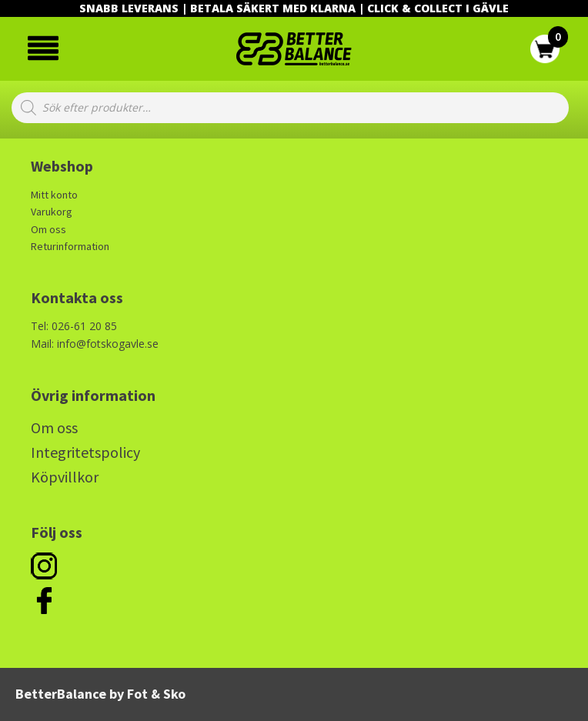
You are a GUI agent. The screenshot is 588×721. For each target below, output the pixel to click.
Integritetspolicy (85, 452)
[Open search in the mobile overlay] (290, 108)
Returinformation (70, 246)
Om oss (48, 229)
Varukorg (52, 212)
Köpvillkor (65, 477)
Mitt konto (54, 195)
